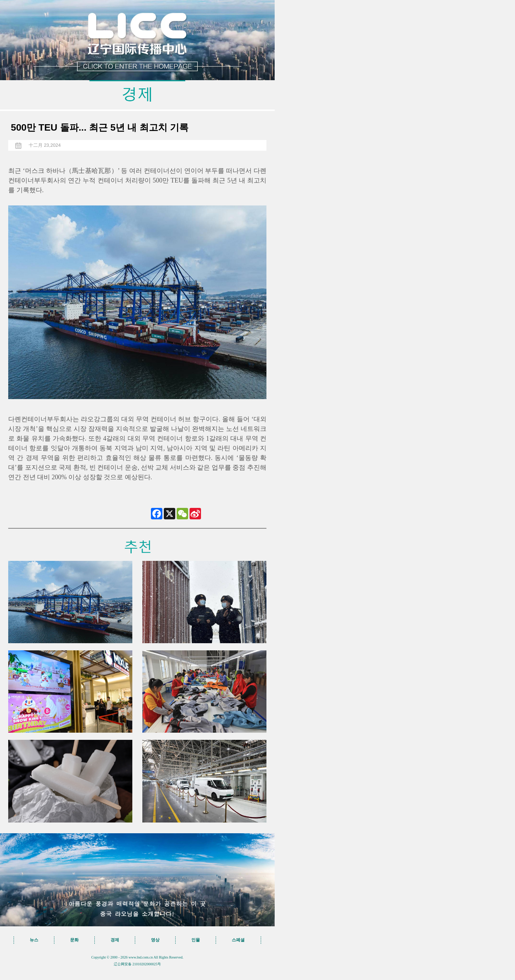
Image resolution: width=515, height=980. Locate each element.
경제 (115, 940)
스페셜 (238, 940)
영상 (155, 940)
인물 (196, 940)
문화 (74, 940)
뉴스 (34, 940)
